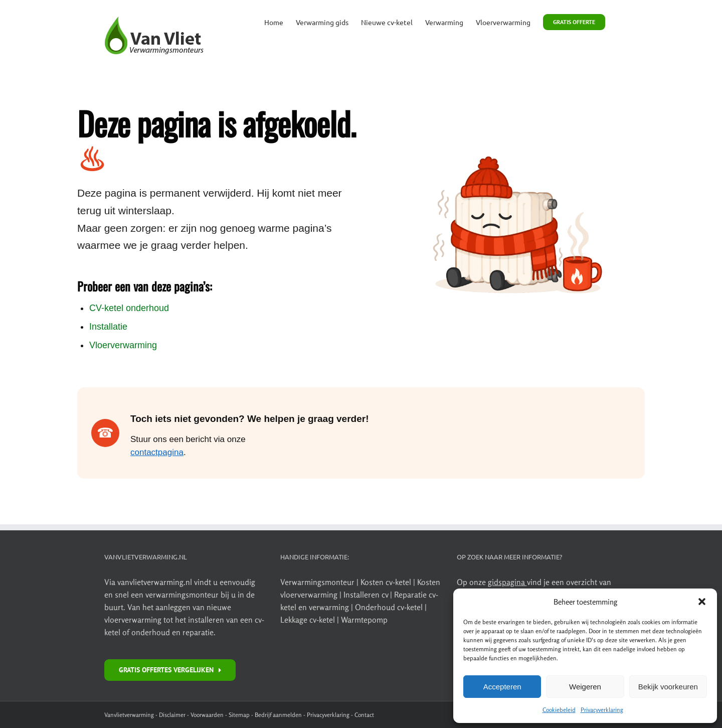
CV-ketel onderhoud (129, 308)
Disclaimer (172, 715)
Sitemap (239, 715)
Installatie (108, 327)
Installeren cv (367, 595)
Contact (364, 715)
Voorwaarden (207, 715)
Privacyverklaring (602, 710)
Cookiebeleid (559, 710)
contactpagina (157, 452)
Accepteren (502, 687)
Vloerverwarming (123, 345)
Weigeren (585, 687)
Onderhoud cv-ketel (389, 607)
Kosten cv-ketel (387, 582)
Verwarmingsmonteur (317, 582)
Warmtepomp (364, 620)
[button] (702, 602)
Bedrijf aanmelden (278, 715)
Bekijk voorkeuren (668, 687)
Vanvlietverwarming (129, 715)
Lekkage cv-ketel (309, 620)
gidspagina (507, 582)
